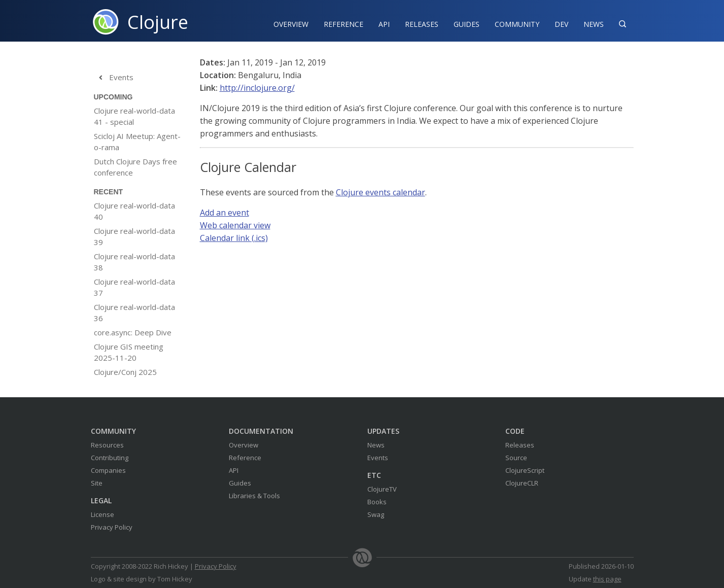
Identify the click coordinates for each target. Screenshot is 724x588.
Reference (245, 458)
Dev (561, 24)
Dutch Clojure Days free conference (135, 167)
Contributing (110, 458)
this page (607, 579)
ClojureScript (525, 470)
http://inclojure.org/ (257, 88)
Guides (467, 24)
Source (516, 458)
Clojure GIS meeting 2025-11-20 (129, 352)
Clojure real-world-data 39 (134, 236)
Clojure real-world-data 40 (134, 211)
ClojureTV (382, 489)
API (384, 24)
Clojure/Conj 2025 (125, 372)
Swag (376, 514)
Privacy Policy (112, 527)
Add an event (225, 213)
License (102, 514)
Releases (422, 24)
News (594, 24)
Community (517, 24)
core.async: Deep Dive (133, 332)
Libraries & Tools (254, 496)
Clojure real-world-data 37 (134, 287)
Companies (108, 470)
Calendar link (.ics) (234, 238)
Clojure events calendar (381, 192)
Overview (291, 24)
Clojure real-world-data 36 (134, 313)
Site (97, 483)
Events (114, 78)
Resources (107, 445)
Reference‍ (343, 24)
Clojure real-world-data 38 (134, 262)
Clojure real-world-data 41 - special (134, 116)
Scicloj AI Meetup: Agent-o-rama (137, 142)
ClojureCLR (522, 483)
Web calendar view (235, 225)
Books (377, 502)
